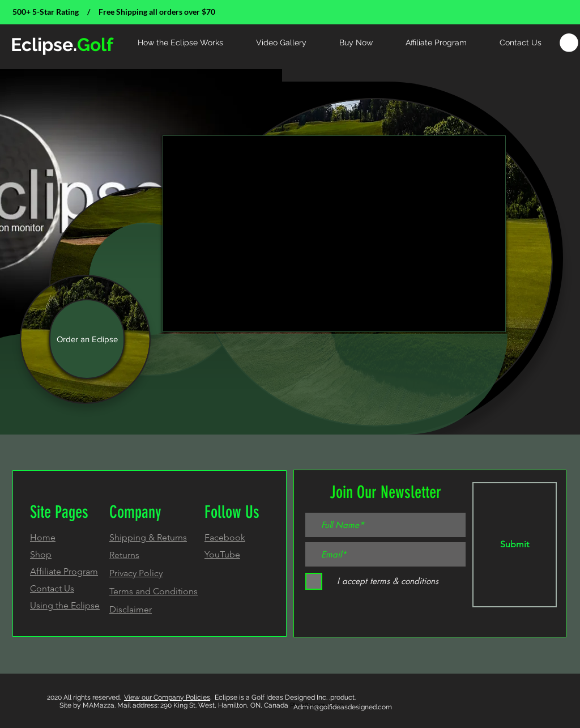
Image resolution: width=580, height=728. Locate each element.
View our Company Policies (167, 697)
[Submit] (515, 545)
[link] (569, 43)
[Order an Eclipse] (87, 339)
